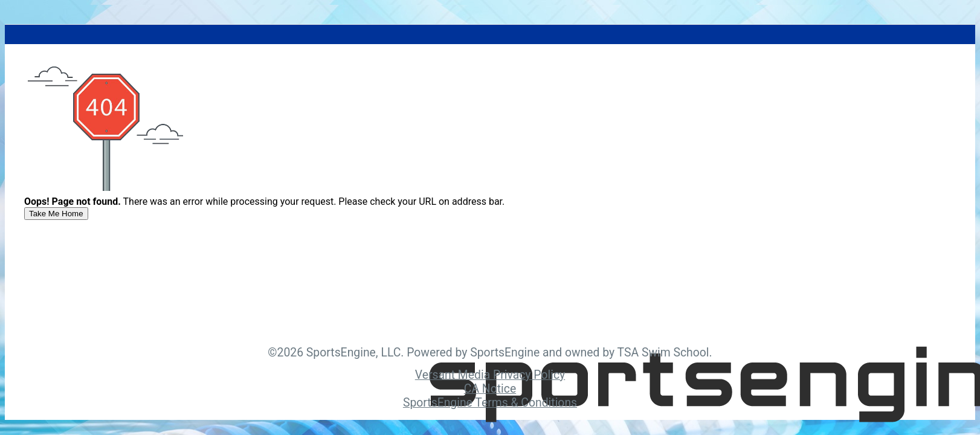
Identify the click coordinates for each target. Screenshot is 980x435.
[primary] (56, 214)
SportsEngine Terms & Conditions (490, 403)
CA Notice (490, 389)
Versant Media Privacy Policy (490, 375)
